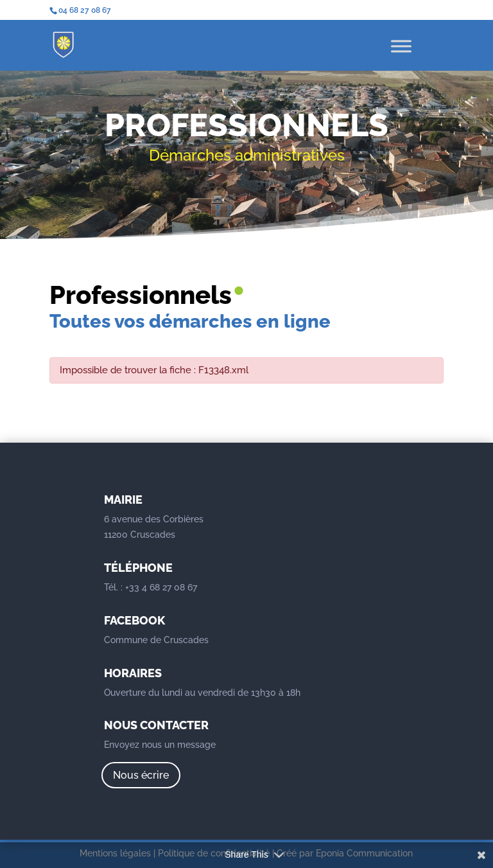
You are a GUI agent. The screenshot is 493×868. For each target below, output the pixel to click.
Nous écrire (141, 775)
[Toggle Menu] (401, 46)
